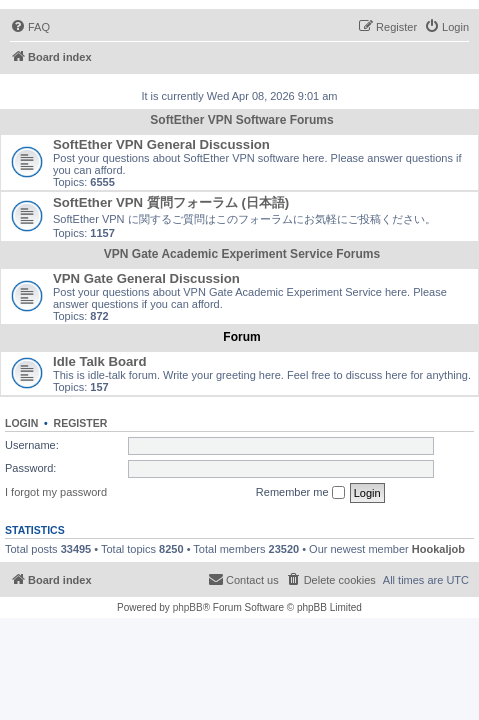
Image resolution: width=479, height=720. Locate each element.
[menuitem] (30, 27)
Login (21, 423)
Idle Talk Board (100, 361)
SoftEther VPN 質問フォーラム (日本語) (171, 202)
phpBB (188, 607)
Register (81, 423)
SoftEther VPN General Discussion (161, 144)
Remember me (300, 493)
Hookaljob (438, 549)
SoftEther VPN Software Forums (241, 120)
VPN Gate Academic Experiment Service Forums (242, 254)
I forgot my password (56, 492)
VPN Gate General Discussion (146, 278)
